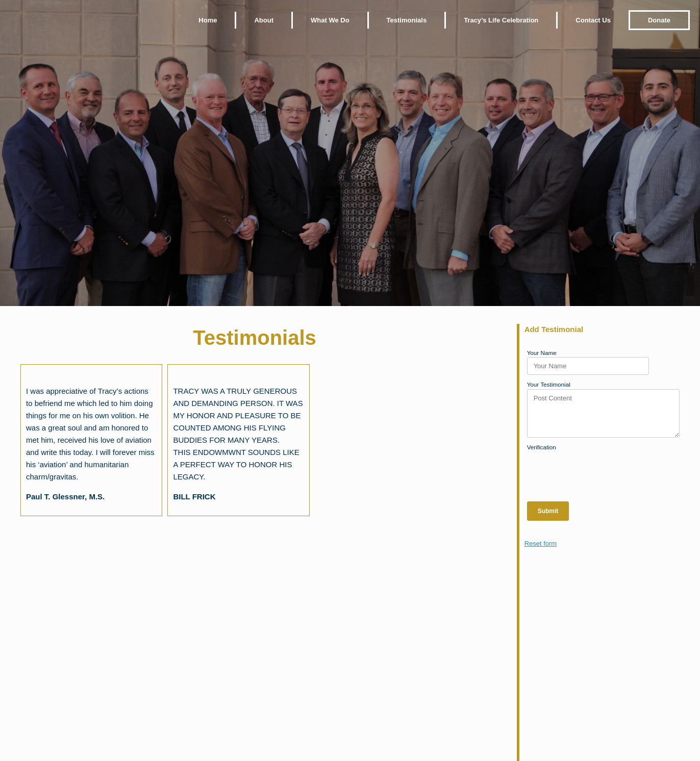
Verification (542, 447)
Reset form (541, 543)
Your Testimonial (549, 384)
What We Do (330, 20)
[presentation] (605, 471)
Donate (659, 20)
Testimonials (407, 20)
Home (208, 20)
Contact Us (593, 20)
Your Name (542, 353)
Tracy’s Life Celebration (501, 20)
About (264, 20)
